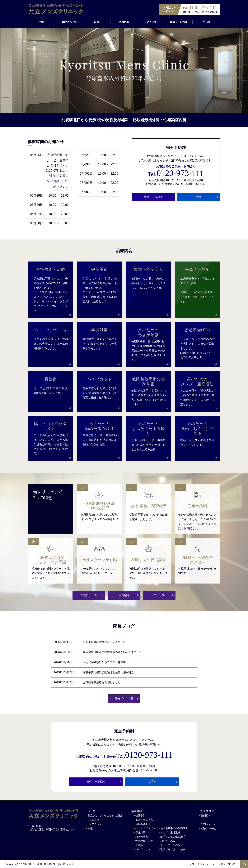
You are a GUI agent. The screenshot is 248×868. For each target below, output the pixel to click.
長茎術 (139, 845)
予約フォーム (208, 824)
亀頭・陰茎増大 (144, 820)
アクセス (151, 22)
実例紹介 (124, 595)
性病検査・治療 (144, 841)
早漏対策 (140, 832)
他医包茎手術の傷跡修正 (174, 828)
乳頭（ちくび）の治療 (173, 849)
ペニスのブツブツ (145, 828)
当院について (89, 595)
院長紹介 (97, 820)
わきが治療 (142, 837)
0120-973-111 (176, 173)
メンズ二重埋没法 (170, 832)
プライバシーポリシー (204, 864)
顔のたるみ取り (169, 841)
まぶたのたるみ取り (172, 845)
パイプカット (143, 849)
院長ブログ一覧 (124, 698)
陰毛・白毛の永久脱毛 (173, 837)
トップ (92, 811)
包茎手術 (140, 815)
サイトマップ (228, 864)
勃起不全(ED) (143, 824)
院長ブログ (207, 811)
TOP (42, 22)
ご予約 (206, 22)
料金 (97, 22)
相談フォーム (208, 829)
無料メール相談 (179, 22)
